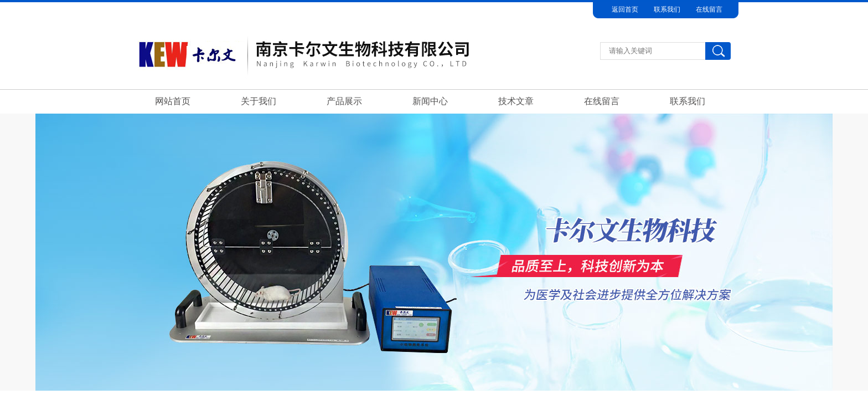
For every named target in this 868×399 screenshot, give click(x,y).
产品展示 (344, 101)
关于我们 (259, 101)
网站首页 (173, 101)
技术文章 (516, 101)
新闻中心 (430, 101)
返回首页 (625, 9)
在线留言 (709, 9)
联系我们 (667, 9)
